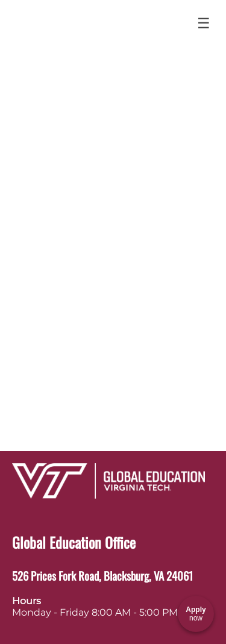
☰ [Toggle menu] (204, 23)
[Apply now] (196, 614)
